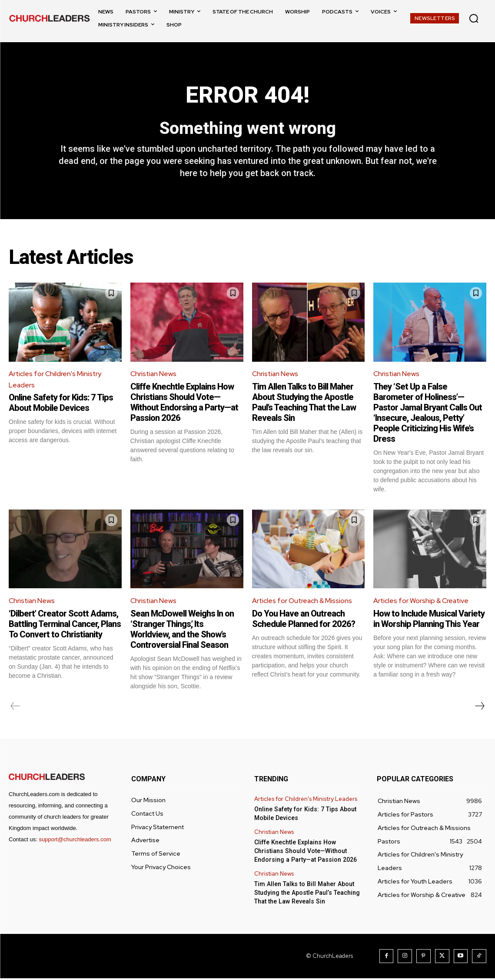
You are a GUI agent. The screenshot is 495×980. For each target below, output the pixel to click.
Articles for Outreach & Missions (303, 602)
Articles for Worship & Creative (422, 602)
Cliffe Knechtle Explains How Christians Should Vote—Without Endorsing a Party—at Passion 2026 (184, 403)
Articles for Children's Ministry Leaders (55, 381)
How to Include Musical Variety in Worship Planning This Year (429, 620)
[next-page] (479, 708)
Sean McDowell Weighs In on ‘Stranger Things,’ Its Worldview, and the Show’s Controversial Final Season (182, 631)
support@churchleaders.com (75, 841)
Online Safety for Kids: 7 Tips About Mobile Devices (61, 404)
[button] (474, 18)
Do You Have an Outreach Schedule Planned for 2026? (304, 620)
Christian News (154, 375)
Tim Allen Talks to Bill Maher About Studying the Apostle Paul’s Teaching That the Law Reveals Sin (304, 403)
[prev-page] (15, 708)
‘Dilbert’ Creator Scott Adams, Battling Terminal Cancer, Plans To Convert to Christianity (65, 626)
